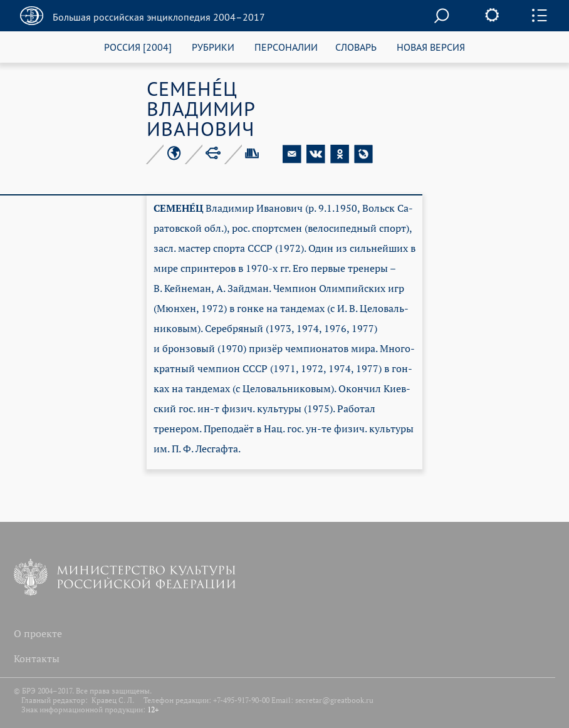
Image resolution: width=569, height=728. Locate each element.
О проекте (38, 633)
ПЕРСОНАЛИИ (286, 47)
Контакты (37, 658)
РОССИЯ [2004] (138, 47)
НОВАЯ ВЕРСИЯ (431, 47)
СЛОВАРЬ (356, 47)
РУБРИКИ (213, 47)
